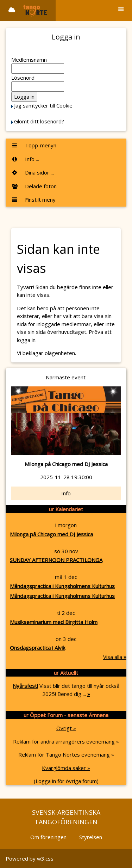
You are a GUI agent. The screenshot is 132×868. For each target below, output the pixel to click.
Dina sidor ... (33, 172)
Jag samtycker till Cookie (43, 105)
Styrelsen (91, 837)
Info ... (25, 159)
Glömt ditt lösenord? (39, 121)
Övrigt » (66, 728)
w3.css (45, 858)
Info (66, 493)
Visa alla (115, 657)
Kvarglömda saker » (66, 768)
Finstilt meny (33, 200)
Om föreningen (48, 837)
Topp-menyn (34, 145)
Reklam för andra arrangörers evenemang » (66, 741)
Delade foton (34, 186)
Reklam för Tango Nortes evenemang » (66, 754)
